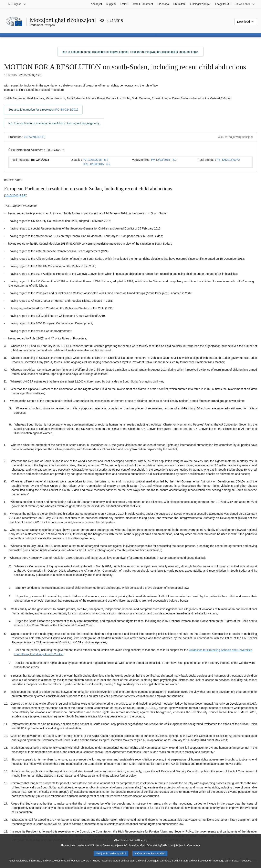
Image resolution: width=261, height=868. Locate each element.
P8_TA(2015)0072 (228, 160)
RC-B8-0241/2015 (67, 110)
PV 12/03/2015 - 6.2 (96, 160)
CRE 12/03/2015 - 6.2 (97, 164)
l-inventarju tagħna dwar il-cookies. (232, 864)
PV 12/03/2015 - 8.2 (164, 160)
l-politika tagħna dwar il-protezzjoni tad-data (144, 864)
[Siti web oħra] (245, 4)
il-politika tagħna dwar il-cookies (190, 864)
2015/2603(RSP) (34, 137)
